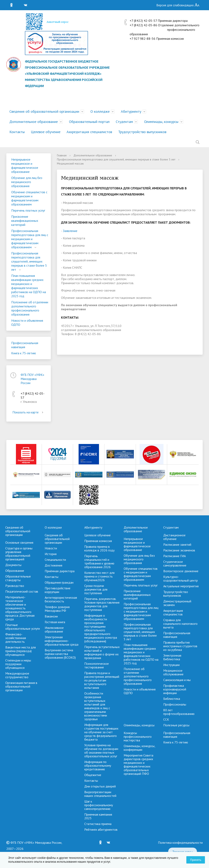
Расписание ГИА (175, 556)
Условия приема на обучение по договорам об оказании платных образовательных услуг (101, 751)
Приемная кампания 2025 (98, 816)
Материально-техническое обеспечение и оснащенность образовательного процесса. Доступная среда (20, 608)
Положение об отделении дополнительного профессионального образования (30, 308)
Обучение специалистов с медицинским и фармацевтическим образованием (29, 198)
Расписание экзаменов (179, 550)
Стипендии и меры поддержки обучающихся (18, 664)
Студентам (124, 122)
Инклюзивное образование (54, 629)
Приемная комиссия (98, 541)
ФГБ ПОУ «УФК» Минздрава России (32, 379)
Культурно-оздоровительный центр (181, 579)
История (51, 554)
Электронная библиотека (172, 657)
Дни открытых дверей (100, 786)
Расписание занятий (177, 544)
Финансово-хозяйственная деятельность (16, 638)
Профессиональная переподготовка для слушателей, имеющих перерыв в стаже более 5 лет (29, 261)
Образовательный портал (89, 122)
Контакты (17, 132)
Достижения (53, 565)
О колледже (100, 111)
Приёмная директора (60, 571)
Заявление (70, 231)
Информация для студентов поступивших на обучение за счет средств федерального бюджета (101, 732)
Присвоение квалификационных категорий (25, 221)
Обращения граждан (59, 582)
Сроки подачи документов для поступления (96, 589)
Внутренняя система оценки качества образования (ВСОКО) (60, 654)
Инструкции (171, 665)
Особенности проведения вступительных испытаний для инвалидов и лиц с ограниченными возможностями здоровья (97, 706)
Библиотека (172, 699)
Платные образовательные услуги (23, 627)
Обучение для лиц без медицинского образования (27, 182)
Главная (62, 155)
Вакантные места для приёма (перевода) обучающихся (21, 651)
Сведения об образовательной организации (44, 111)
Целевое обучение (46, 132)
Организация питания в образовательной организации (21, 686)
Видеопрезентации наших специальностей (100, 794)
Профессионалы (175, 704)
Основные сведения (19, 542)
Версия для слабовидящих (178, 5)
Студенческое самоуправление (175, 563)
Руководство (15, 586)
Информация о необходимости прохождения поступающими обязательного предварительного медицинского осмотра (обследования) (101, 628)
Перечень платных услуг (28, 210)
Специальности (55, 560)
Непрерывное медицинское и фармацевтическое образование (25, 166)
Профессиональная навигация (25, 345)
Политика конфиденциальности (180, 843)
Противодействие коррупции (58, 590)
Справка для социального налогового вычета (180, 624)
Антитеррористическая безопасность (61, 599)
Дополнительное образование (34, 122)
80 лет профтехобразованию (179, 712)
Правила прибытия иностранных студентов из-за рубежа (180, 646)
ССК (166, 719)
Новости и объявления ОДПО (27, 322)
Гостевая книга (55, 622)
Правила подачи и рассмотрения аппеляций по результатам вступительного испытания (102, 680)
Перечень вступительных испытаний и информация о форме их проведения (102, 652)
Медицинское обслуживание (173, 672)
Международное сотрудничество (17, 675)
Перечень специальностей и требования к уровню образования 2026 (99, 561)
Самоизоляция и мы (177, 680)
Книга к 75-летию (24, 353)
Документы (13, 565)
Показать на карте (29, 412)
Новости (51, 548)
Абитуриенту (131, 111)
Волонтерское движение (181, 571)
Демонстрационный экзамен (177, 603)
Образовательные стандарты (18, 578)
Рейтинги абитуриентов (101, 829)
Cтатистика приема (98, 824)
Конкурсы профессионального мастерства (138, 737)
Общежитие (93, 775)
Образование (15, 571)
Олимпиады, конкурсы (161, 122)
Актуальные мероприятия (181, 586)
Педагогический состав (22, 591)
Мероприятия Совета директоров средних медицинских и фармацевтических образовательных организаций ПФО (138, 764)
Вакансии (51, 616)
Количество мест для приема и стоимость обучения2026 (99, 576)
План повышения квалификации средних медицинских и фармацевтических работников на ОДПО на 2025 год (29, 286)
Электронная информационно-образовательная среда (62, 641)
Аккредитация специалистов (89, 132)
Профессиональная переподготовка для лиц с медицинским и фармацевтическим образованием (30, 239)
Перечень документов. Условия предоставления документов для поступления (102, 604)
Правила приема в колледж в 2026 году (99, 548)
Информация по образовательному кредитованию (98, 765)
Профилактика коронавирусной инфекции (175, 689)
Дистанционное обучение (174, 537)
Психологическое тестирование (97, 665)
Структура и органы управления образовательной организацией (19, 554)
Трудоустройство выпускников (142, 132)
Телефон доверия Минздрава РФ (57, 609)
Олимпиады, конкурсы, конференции (139, 748)
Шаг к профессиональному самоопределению (99, 805)
